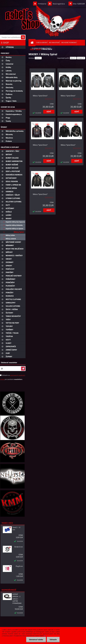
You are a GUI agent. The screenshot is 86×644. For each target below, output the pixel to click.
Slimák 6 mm (19, 547)
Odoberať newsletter (9, 362)
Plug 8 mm (19, 566)
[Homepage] (32, 43)
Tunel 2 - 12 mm (16, 528)
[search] (23, 37)
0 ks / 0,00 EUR (79, 4)
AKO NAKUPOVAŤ (54, 43)
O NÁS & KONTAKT (42, 43)
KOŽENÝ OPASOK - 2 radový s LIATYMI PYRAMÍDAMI (17, 599)
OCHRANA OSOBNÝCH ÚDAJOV (41, 48)
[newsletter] (23, 369)
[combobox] (73, 58)
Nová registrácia (59, 4)
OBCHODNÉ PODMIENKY (69, 43)
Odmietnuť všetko (36, 640)
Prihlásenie (42, 4)
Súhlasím (53, 640)
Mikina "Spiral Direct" (40, 96)
